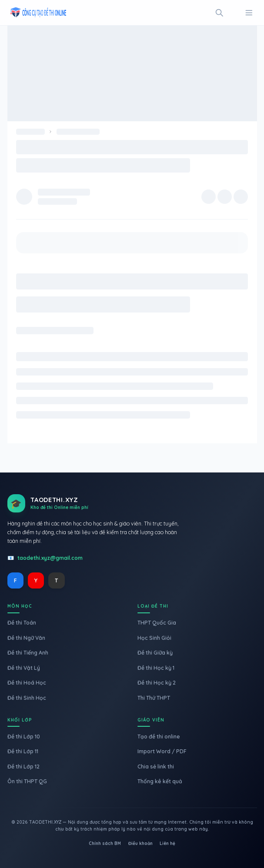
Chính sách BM (105, 843)
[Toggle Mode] (234, 13)
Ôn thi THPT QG (27, 781)
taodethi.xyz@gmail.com (50, 558)
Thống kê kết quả (160, 781)
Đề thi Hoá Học (27, 683)
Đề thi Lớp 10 (24, 737)
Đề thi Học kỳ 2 (157, 683)
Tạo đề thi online (159, 737)
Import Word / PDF (162, 751)
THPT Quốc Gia (157, 623)
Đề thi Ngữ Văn (26, 638)
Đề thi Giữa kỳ (155, 653)
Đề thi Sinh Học (27, 698)
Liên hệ (167, 843)
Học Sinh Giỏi (154, 638)
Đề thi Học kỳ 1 (156, 668)
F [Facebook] (15, 580)
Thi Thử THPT (154, 698)
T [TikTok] (56, 580)
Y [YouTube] (36, 580)
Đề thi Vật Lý (24, 668)
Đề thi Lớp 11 (23, 751)
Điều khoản (140, 843)
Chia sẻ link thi (156, 767)
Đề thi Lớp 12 (23, 767)
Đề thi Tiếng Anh (28, 653)
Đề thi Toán (22, 623)
